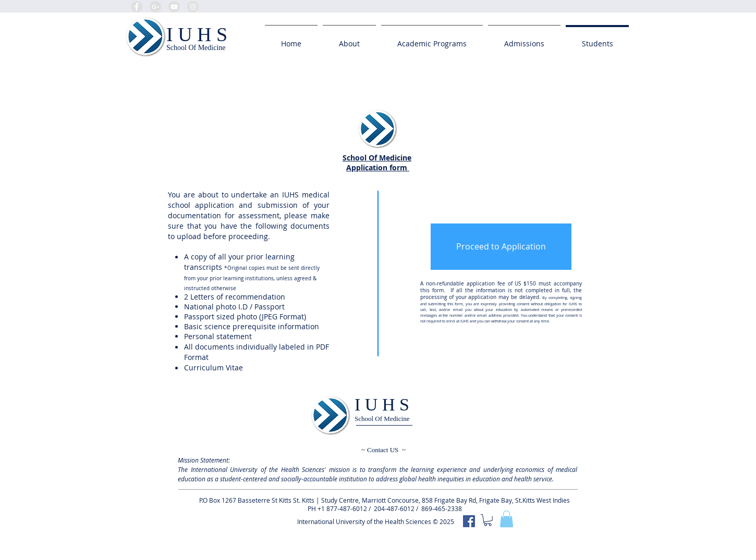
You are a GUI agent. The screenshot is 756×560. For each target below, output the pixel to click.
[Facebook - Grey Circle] (137, 7)
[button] (507, 519)
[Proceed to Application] (501, 247)
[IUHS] (469, 521)
